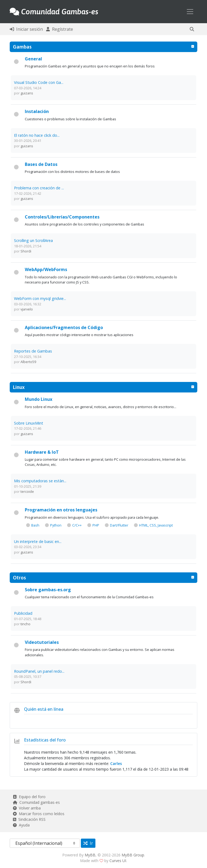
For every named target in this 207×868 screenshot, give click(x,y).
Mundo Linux (39, 399)
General (33, 59)
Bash (35, 525)
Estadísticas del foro (45, 740)
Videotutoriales (42, 642)
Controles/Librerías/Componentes (62, 217)
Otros (19, 577)
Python (56, 525)
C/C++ (77, 525)
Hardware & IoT (42, 452)
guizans (27, 93)
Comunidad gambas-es (36, 802)
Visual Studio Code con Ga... (39, 82)
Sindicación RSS (29, 819)
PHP (96, 525)
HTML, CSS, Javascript (156, 525)
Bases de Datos (41, 164)
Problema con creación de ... (39, 188)
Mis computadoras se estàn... (40, 481)
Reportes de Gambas (33, 351)
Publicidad (23, 613)
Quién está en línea (44, 709)
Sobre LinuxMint (29, 423)
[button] (192, 29)
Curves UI (118, 861)
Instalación (37, 111)
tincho (25, 624)
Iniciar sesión (26, 29)
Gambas (22, 47)
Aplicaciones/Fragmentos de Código (64, 327)
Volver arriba (27, 808)
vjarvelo (27, 309)
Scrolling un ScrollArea (33, 240)
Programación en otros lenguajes (61, 510)
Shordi (26, 251)
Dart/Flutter (119, 525)
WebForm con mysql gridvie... (40, 298)
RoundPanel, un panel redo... (39, 671)
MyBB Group (133, 855)
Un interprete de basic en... (38, 541)
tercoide (27, 491)
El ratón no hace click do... (37, 135)
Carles (116, 763)
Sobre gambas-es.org (48, 590)
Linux (19, 387)
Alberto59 (28, 362)
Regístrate (60, 29)
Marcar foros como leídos (39, 814)
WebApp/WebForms (46, 269)
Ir (88, 843)
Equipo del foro (29, 797)
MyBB (90, 855)
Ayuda (21, 825)
